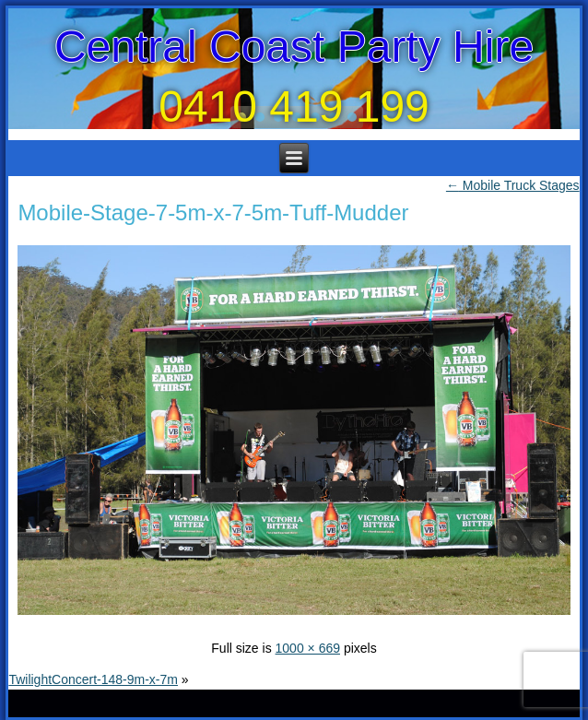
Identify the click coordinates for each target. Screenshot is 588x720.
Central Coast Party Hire (294, 47)
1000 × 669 (308, 648)
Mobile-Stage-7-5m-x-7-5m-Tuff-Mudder (213, 212)
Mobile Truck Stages (513, 185)
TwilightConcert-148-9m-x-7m (93, 679)
